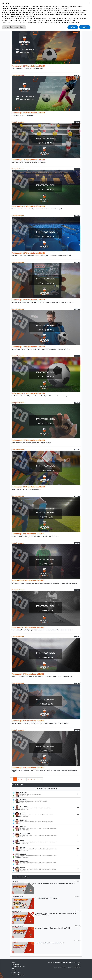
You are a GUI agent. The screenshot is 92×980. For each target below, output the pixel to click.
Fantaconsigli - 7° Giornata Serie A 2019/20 (28, 627)
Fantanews (21, 8)
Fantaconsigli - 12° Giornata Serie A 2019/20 (28, 393)
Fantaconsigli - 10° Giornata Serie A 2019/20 (28, 487)
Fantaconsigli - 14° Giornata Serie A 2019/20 (28, 347)
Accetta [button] (85, 976)
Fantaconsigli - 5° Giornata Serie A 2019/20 (28, 721)
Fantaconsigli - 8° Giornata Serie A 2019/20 (28, 581)
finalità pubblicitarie (29, 963)
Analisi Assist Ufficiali (55, 17)
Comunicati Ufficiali (42, 21)
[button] (89, 952)
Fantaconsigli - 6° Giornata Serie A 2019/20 (28, 674)
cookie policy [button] (65, 958)
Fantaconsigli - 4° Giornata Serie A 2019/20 (28, 768)
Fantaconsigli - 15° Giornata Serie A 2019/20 (28, 300)
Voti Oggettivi (27, 17)
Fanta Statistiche (28, 21)
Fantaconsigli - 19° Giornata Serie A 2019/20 (28, 113)
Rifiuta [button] (73, 976)
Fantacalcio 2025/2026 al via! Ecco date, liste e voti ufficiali (55, 883)
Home (13, 8)
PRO (13, 941)
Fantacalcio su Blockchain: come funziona (50, 943)
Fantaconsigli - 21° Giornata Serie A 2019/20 (28, 66)
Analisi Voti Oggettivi (40, 17)
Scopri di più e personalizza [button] (14, 976)
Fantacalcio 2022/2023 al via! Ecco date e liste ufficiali (53, 928)
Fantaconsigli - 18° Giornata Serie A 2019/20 (28, 160)
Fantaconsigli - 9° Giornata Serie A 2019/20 (28, 534)
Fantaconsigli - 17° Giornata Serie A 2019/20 (28, 206)
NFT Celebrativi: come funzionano (47, 898)
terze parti (32, 960)
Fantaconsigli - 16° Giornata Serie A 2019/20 (28, 253)
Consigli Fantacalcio (70, 17)
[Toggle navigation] (71, 3)
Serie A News (16, 882)
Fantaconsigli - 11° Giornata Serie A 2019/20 (28, 440)
